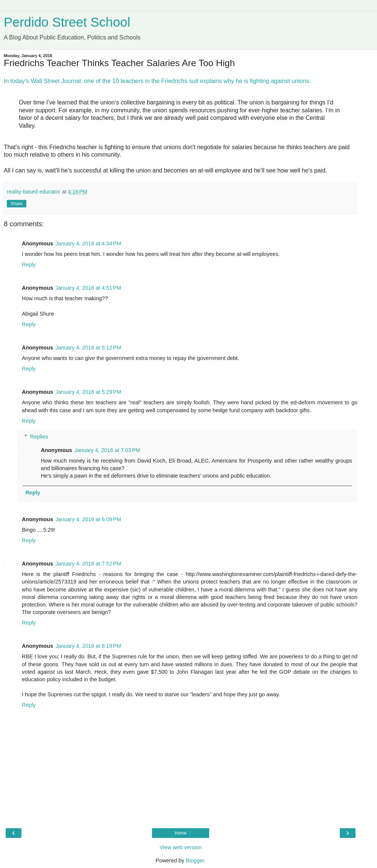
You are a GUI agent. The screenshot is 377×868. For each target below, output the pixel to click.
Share (17, 204)
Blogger (195, 860)
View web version (181, 847)
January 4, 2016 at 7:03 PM (107, 450)
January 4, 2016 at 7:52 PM (88, 564)
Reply (29, 265)
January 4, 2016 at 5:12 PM (88, 348)
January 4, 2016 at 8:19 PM (88, 646)
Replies (39, 437)
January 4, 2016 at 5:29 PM (88, 392)
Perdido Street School (67, 22)
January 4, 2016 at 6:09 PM (88, 519)
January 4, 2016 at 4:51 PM (88, 288)
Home (181, 833)
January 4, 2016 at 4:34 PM (88, 243)
